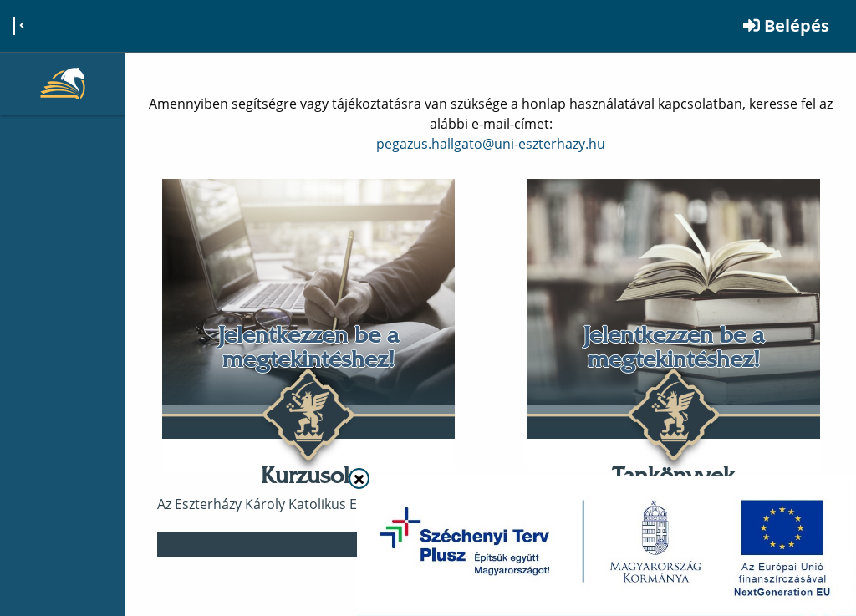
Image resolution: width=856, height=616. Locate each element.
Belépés (786, 25)
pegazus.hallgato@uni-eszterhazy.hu (491, 144)
